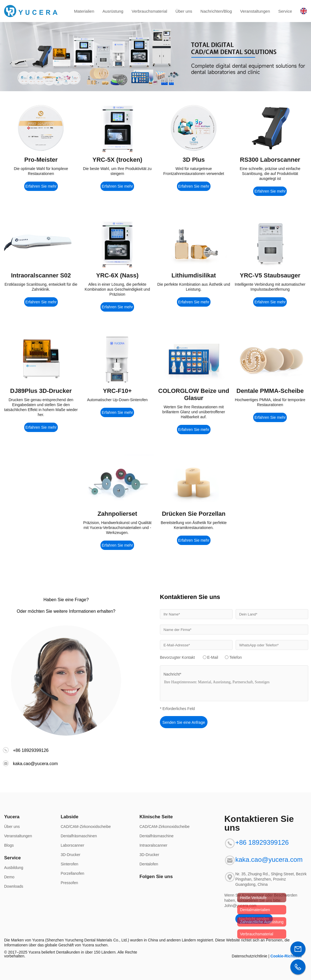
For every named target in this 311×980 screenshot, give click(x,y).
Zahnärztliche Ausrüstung (262, 922)
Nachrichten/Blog (216, 11)
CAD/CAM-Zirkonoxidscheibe (86, 827)
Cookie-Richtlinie (286, 956)
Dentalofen (149, 864)
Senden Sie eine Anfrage (184, 722)
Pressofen (69, 883)
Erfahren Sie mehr (41, 186)
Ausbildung (14, 868)
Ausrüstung (113, 11)
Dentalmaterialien (255, 910)
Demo (9, 877)
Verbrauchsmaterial (149, 11)
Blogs (9, 845)
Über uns (184, 11)
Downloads (14, 886)
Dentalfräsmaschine (157, 836)
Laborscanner (72, 845)
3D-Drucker (70, 855)
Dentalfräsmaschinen (79, 836)
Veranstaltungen (255, 11)
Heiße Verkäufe (253, 898)
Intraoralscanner (153, 845)
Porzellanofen (72, 873)
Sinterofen (69, 864)
